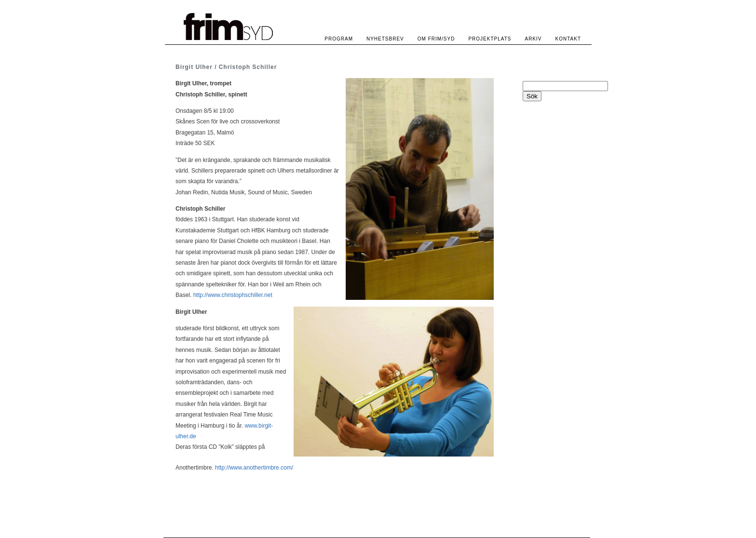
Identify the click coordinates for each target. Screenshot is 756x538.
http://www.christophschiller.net (233, 295)
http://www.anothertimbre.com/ (254, 468)
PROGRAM (339, 39)
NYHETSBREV (385, 39)
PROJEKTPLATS (490, 39)
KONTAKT (568, 39)
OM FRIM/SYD (436, 39)
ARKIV (533, 39)
